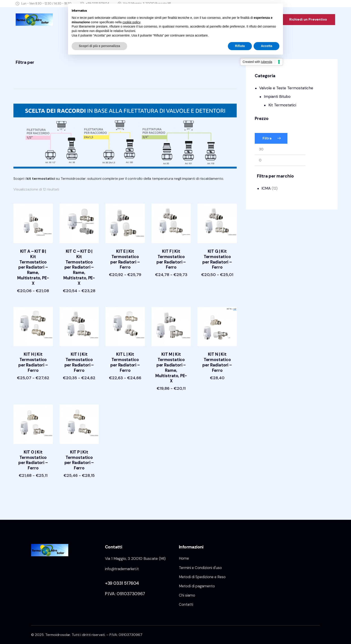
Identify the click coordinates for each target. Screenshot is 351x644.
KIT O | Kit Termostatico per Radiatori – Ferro (33, 458)
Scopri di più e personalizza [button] (99, 46)
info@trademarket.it (123, 567)
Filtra (267, 138)
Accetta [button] (266, 46)
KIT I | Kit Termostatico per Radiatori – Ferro (79, 359)
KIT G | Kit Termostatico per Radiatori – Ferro (217, 260)
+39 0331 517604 (122, 581)
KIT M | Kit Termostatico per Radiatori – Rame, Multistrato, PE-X (171, 364)
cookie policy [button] (131, 22)
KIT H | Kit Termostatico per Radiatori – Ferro (33, 359)
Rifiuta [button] (240, 46)
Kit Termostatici (282, 105)
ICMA (266, 188)
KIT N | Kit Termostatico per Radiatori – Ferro (217, 359)
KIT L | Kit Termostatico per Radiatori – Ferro (125, 359)
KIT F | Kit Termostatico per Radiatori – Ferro (171, 260)
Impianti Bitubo (277, 96)
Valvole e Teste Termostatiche (286, 88)
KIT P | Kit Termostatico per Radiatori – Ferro (79, 458)
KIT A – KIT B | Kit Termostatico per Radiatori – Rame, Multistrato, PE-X (33, 265)
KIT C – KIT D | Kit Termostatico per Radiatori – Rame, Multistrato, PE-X (79, 265)
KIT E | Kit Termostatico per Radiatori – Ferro (125, 260)
